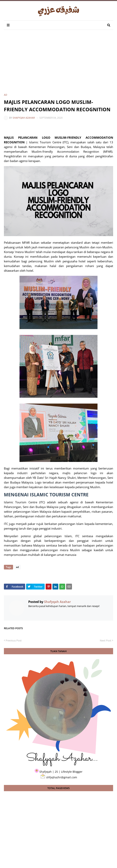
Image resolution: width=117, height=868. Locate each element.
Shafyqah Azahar (24, 118)
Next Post (106, 640)
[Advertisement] (60, 65)
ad (6, 95)
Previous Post (14, 640)
